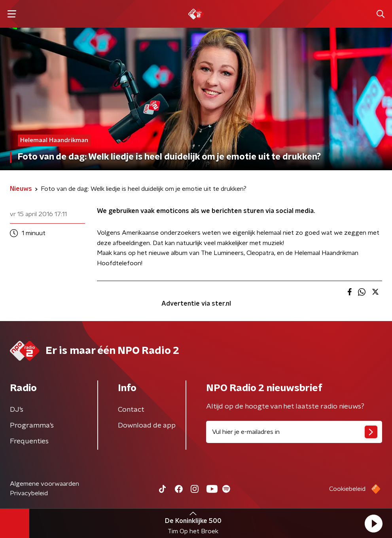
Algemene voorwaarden (45, 484)
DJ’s (17, 410)
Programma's (32, 426)
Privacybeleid (29, 493)
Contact (131, 410)
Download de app (147, 426)
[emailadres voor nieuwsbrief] (294, 432)
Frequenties (29, 441)
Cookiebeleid (347, 489)
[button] (373, 523)
